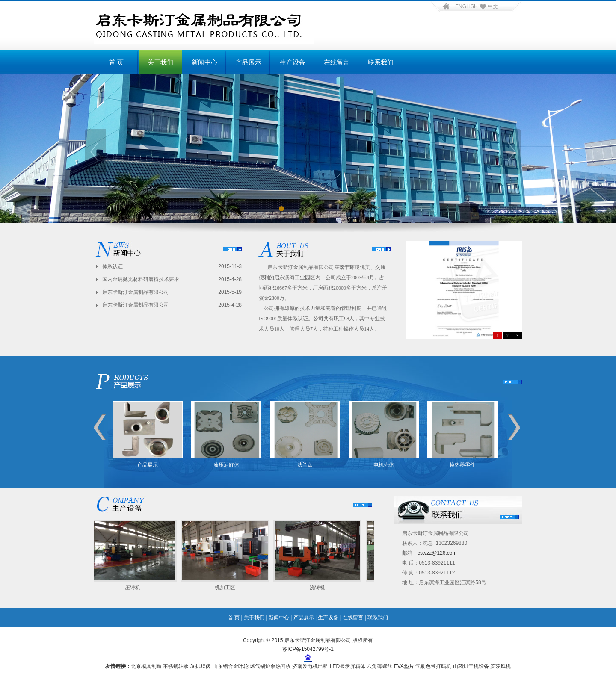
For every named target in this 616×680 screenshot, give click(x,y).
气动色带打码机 (433, 666)
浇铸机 (319, 588)
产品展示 (249, 62)
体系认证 (113, 266)
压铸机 (134, 588)
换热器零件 (462, 465)
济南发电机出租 (310, 666)
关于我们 (160, 62)
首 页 (116, 62)
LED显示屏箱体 (348, 666)
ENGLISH (466, 6)
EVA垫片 (404, 666)
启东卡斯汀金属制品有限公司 (136, 292)
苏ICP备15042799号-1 (308, 649)
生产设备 (293, 62)
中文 (488, 6)
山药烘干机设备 (471, 666)
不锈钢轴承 (176, 666)
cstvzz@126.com (437, 553)
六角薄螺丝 (379, 666)
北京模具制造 (146, 666)
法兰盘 (305, 465)
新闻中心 (204, 62)
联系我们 (381, 62)
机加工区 (226, 588)
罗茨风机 (500, 666)
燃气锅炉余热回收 (270, 666)
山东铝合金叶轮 (231, 666)
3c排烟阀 (201, 666)
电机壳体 (384, 465)
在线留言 (337, 62)
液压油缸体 (226, 465)
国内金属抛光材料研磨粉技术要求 (141, 279)
